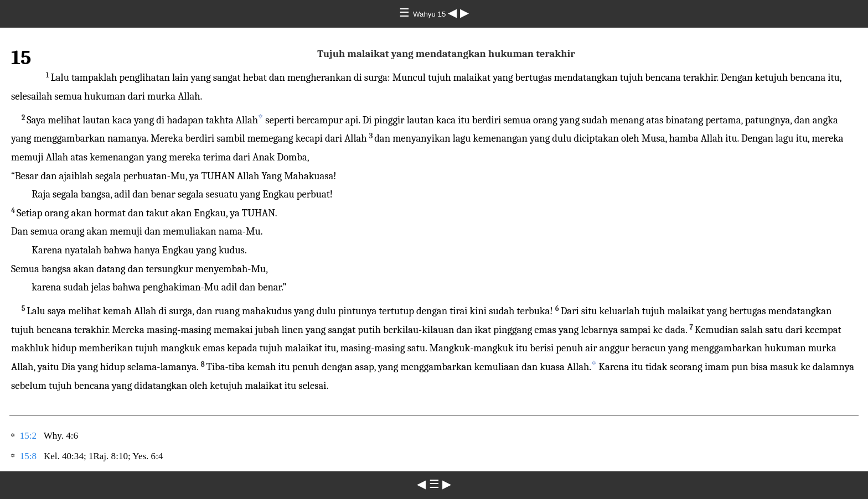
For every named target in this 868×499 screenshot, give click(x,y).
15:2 (28, 436)
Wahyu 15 (430, 14)
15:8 (28, 456)
